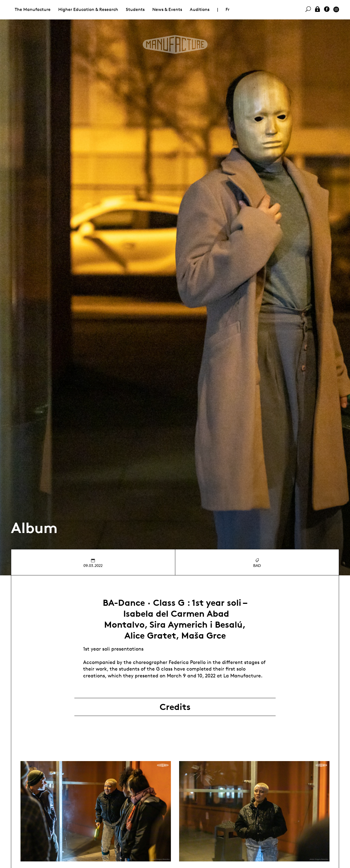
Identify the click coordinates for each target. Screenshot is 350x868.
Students (135, 9)
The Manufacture (33, 9)
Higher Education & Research (88, 9)
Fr (227, 9)
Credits (175, 707)
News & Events (167, 9)
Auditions (200, 9)
